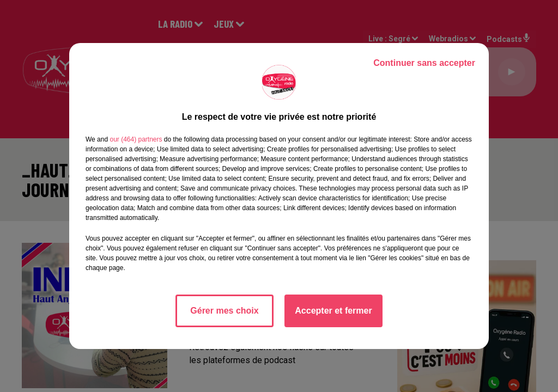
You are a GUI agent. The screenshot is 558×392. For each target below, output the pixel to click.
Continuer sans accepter (424, 63)
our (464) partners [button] (136, 139)
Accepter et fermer (333, 311)
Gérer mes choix (224, 311)
